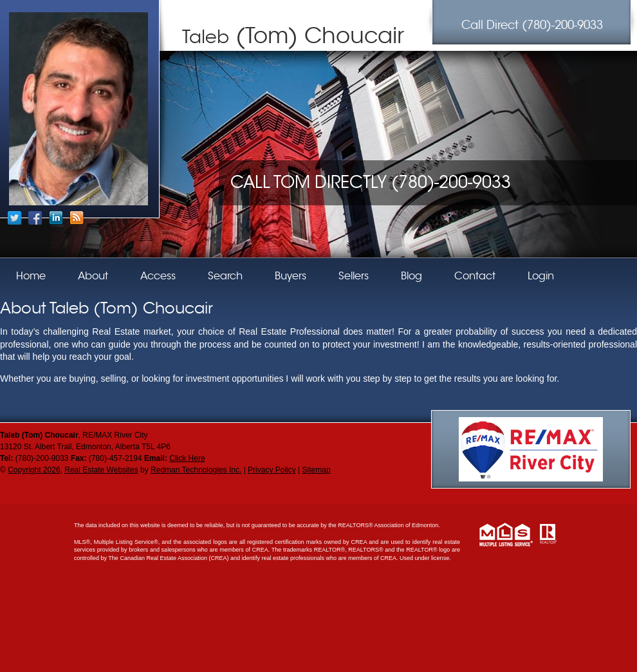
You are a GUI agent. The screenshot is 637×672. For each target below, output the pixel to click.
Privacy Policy (272, 470)
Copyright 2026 (34, 470)
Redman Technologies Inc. (196, 470)
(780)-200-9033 (532, 25)
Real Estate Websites (101, 470)
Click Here (187, 458)
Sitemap (317, 470)
